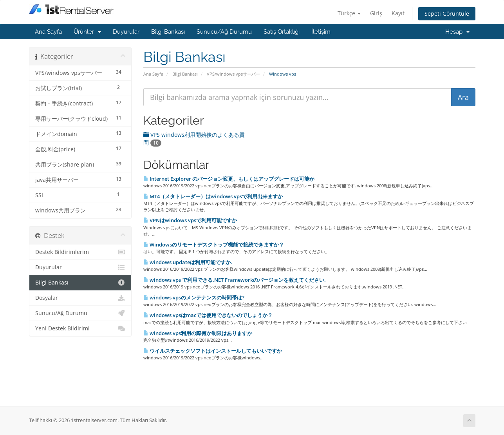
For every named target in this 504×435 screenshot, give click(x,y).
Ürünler (87, 32)
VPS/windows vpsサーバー (233, 74)
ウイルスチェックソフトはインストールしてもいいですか (213, 351)
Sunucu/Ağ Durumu (224, 32)
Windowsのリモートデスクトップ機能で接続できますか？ (214, 245)
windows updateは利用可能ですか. (188, 262)
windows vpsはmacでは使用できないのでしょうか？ (208, 315)
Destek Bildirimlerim (80, 252)
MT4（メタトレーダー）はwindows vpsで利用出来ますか (213, 196)
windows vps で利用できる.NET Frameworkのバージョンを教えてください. (235, 280)
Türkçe (349, 13)
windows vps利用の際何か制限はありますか (198, 333)
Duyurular (126, 32)
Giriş (376, 13)
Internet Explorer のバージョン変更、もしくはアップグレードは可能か (229, 179)
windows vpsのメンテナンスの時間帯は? (194, 297)
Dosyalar (80, 298)
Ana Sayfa (48, 32)
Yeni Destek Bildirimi (80, 328)
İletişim (321, 32)
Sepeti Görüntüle (447, 14)
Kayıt (398, 13)
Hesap (457, 32)
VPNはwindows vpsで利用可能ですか (190, 220)
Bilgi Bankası (168, 32)
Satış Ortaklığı (282, 32)
